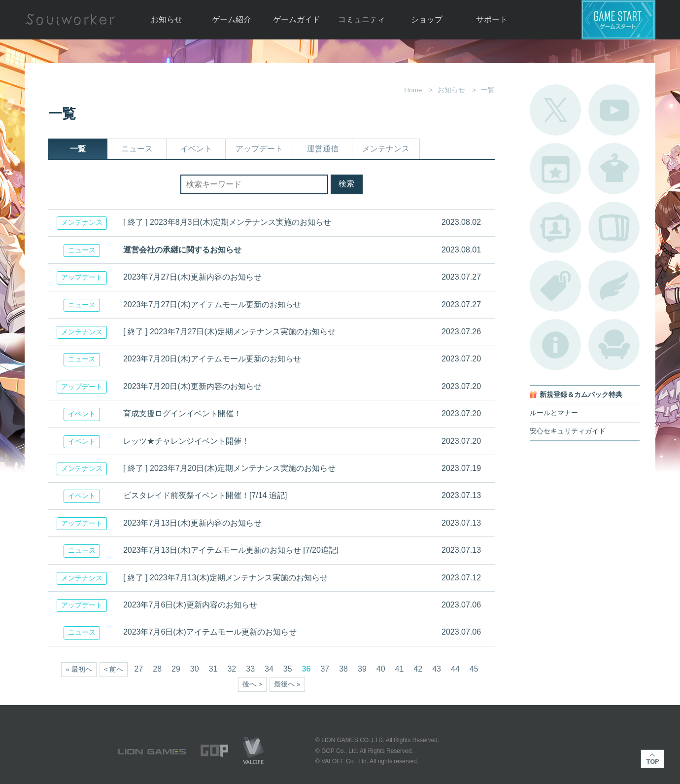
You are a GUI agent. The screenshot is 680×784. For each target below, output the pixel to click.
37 (325, 669)
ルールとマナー (554, 413)
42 (418, 669)
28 (157, 669)
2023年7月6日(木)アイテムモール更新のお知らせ (210, 632)
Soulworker (70, 20)
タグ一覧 (555, 286)
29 (176, 669)
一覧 (78, 149)
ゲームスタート (618, 20)
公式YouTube (614, 110)
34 (269, 669)
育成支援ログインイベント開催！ (182, 413)
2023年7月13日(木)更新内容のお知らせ (192, 523)
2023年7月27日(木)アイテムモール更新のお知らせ (212, 304)
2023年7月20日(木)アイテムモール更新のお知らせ (212, 359)
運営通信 (323, 149)
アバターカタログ (614, 169)
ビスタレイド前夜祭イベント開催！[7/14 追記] (205, 495)
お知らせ (167, 19)
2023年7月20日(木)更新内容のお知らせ (192, 386)
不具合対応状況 (555, 345)
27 (138, 669)
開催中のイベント (555, 169)
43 (437, 669)
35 (288, 669)
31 (213, 669)
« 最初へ (79, 669)
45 (474, 669)
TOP (652, 759)
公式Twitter (555, 110)
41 (400, 669)
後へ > (252, 684)
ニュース (137, 149)
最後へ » (287, 684)
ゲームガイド (297, 19)
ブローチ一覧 (614, 286)
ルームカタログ (614, 345)
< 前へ (114, 669)
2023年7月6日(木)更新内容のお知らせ (190, 605)
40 (381, 669)
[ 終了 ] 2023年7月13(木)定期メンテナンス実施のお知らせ (225, 578)
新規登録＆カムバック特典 (581, 395)
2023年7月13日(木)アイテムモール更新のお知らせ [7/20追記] (231, 550)
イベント (196, 149)
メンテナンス (386, 149)
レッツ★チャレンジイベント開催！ (186, 441)
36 (306, 669)
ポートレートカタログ (555, 227)
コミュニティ (362, 19)
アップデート (259, 149)
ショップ (427, 19)
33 (250, 669)
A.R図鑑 (614, 227)
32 (232, 669)
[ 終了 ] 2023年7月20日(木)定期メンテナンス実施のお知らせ (229, 468)
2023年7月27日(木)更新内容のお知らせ (192, 277)
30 (195, 669)
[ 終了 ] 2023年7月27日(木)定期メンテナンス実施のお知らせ (229, 332)
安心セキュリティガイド (568, 431)
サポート (492, 19)
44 (455, 669)
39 (362, 669)
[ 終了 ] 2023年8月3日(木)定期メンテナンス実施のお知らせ (227, 222)
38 (343, 669)
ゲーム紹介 (232, 19)
